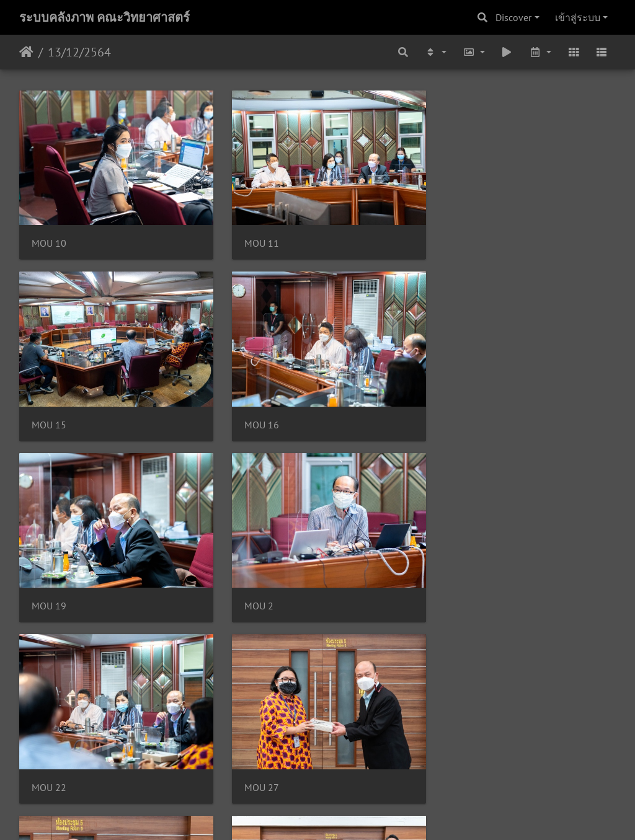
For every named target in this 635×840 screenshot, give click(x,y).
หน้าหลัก (26, 52)
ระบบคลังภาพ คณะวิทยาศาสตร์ (104, 17)
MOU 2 (456, 414)
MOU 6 (251, 766)
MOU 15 (459, 238)
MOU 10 (49, 238)
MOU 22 (49, 590)
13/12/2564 (79, 52)
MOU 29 (459, 590)
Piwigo (341, 814)
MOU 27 (254, 590)
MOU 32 (49, 766)
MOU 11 (254, 238)
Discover (513, 17)
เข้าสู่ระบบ (578, 17)
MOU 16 (49, 414)
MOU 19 (254, 414)
